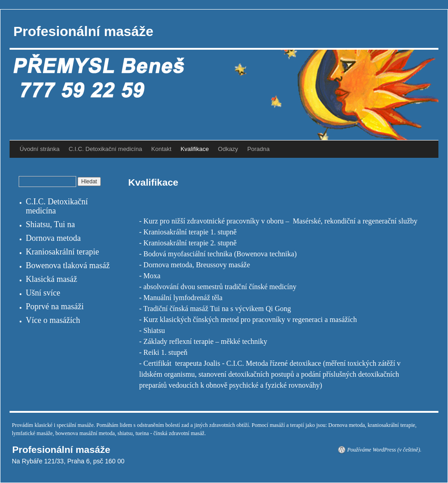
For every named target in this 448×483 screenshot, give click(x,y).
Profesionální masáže (81, 31)
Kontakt (161, 149)
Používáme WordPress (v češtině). (384, 450)
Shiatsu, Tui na (51, 224)
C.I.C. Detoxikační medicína (105, 149)
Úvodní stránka (39, 149)
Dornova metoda (53, 238)
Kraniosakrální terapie (63, 252)
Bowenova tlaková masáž (68, 265)
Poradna (258, 149)
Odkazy (228, 149)
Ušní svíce (43, 293)
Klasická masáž (52, 279)
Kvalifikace (195, 149)
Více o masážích (53, 320)
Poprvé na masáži (55, 306)
